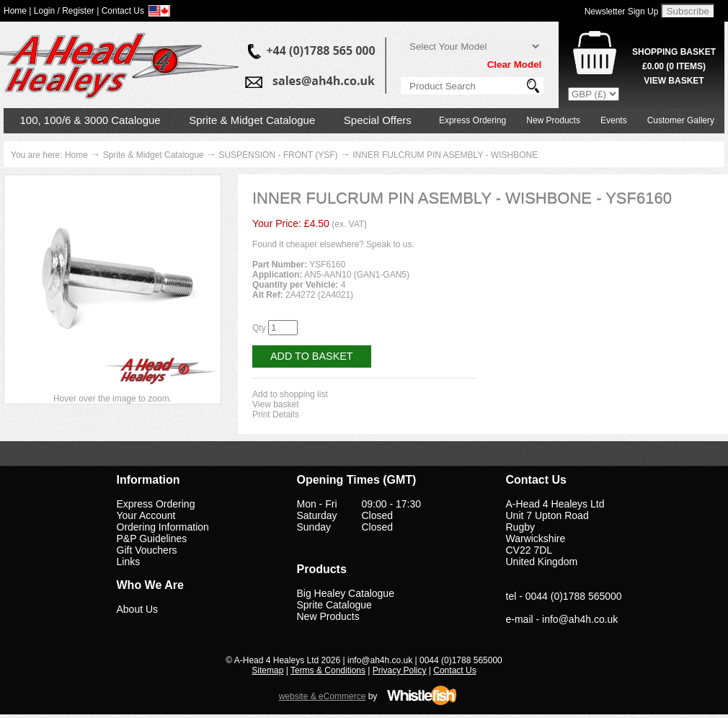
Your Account (146, 515)
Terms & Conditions (328, 670)
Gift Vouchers (147, 550)
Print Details (276, 415)
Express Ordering (472, 120)
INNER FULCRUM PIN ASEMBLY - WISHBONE (445, 155)
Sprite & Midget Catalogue (252, 120)
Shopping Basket (674, 52)
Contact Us (454, 670)
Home (76, 155)
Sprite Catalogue (334, 605)
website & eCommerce (323, 696)
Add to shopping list (290, 394)
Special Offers (378, 120)
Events (614, 120)
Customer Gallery (681, 120)
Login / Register (64, 11)
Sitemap (267, 670)
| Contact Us (120, 11)
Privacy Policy (400, 670)
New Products (553, 120)
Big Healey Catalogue (346, 593)
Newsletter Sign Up (622, 12)
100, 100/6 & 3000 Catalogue (90, 120)
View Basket (674, 81)
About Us (138, 609)
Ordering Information (163, 527)
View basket (275, 404)
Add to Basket (312, 356)
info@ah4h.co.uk (580, 619)
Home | (17, 11)
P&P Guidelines (152, 538)
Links (129, 562)
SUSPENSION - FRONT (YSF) (278, 155)
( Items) (674, 66)
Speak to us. (390, 244)
